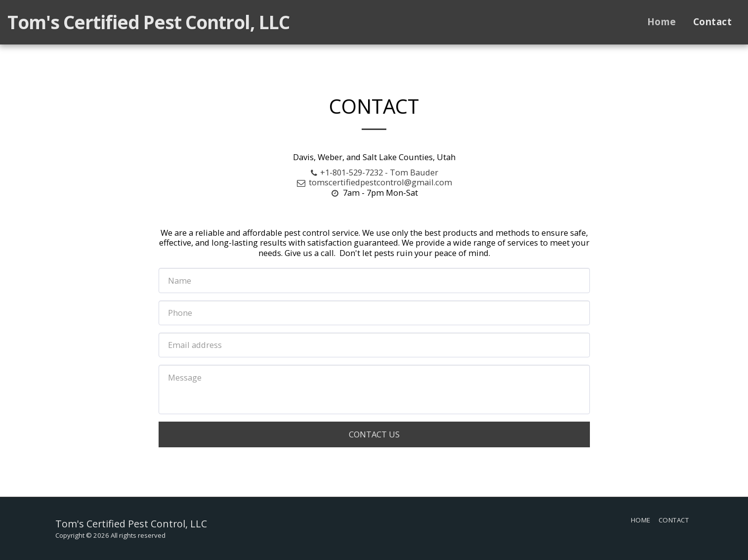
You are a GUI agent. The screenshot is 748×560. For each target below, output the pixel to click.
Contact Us (374, 434)
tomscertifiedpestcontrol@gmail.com (374, 182)
